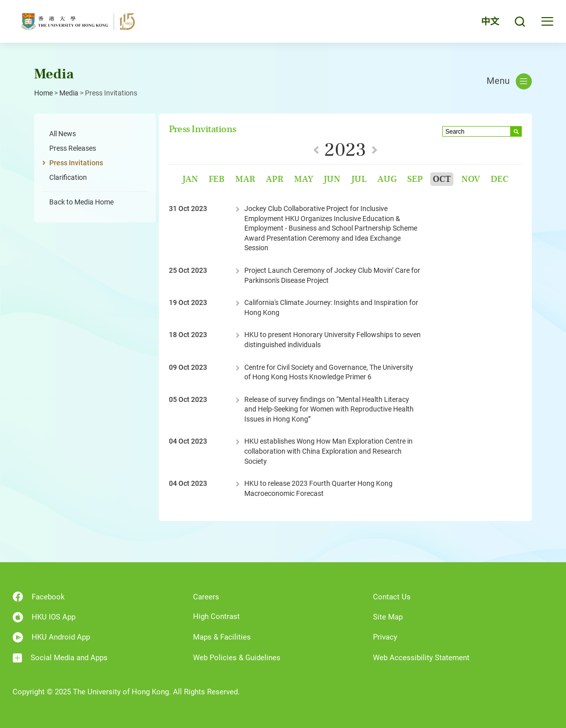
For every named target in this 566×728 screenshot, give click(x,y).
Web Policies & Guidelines (237, 658)
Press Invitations (76, 163)
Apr (275, 179)
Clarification (68, 177)
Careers (206, 597)
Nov (471, 179)
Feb (217, 179)
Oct (442, 179)
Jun (332, 179)
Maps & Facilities (222, 637)
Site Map (388, 617)
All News (63, 134)
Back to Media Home (81, 202)
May (304, 179)
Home (43, 93)
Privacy (385, 637)
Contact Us (392, 597)
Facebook (39, 597)
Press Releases (73, 148)
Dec (500, 179)
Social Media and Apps (60, 658)
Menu (509, 81)
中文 (490, 21)
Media (69, 93)
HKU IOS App (44, 617)
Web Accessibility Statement (421, 658)
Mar (245, 179)
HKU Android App (51, 637)
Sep (415, 179)
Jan (190, 179)
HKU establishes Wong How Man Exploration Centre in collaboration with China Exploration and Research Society (328, 451)
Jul (359, 179)
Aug (387, 179)
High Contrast (216, 616)
